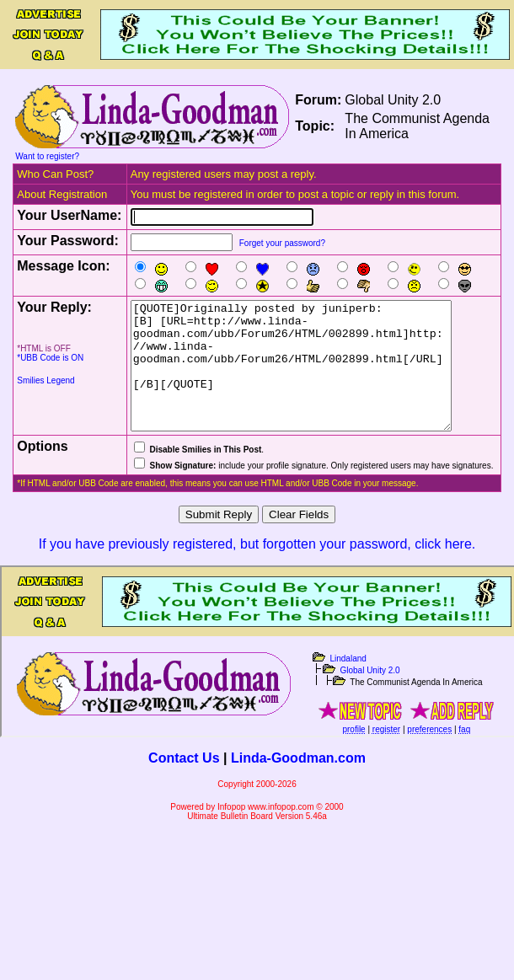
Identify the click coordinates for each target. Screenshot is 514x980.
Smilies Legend (46, 380)
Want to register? (47, 156)
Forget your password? (282, 243)
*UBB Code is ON (50, 358)
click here (443, 569)
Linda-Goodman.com (298, 783)
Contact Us (184, 783)
